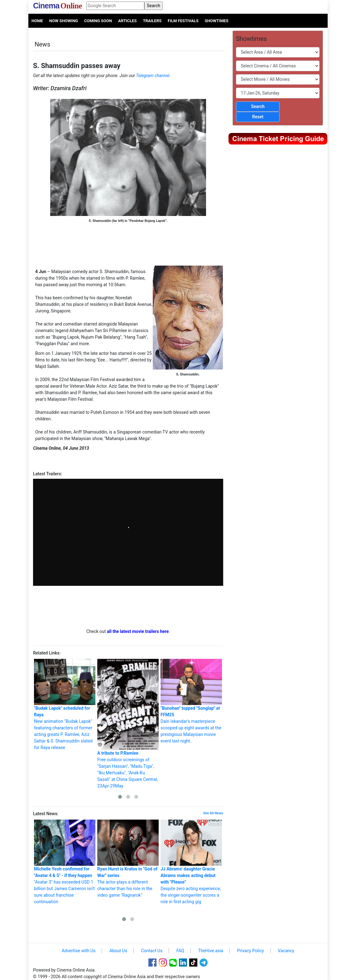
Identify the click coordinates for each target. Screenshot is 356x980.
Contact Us (152, 951)
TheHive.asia (211, 951)
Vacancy (286, 951)
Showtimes (217, 21)
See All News (213, 813)
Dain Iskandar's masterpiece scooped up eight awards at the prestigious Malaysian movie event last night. (191, 701)
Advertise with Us (79, 951)
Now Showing (64, 21)
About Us (118, 951)
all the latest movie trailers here (138, 631)
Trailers (152, 21)
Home (37, 21)
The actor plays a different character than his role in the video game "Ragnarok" (128, 859)
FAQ (180, 951)
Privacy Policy (250, 951)
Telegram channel (153, 76)
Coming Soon (98, 21)
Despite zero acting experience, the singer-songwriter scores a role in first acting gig (191, 862)
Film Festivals (183, 21)
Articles (127, 21)
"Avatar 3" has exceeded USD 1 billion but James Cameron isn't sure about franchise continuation (65, 862)
